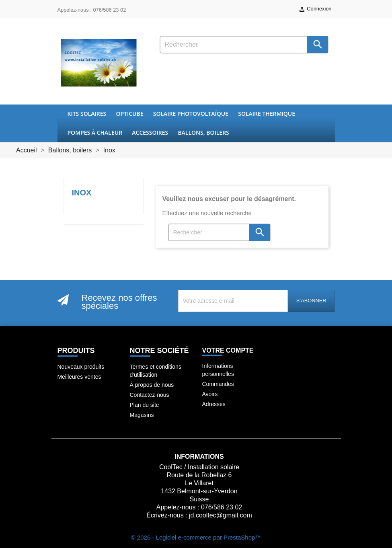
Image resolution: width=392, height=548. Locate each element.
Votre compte (228, 350)
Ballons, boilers (203, 132)
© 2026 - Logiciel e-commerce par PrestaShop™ (196, 537)
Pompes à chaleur (95, 132)
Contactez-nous (150, 395)
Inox (82, 193)
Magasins (142, 415)
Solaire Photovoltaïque (191, 114)
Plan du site (145, 405)
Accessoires (150, 132)
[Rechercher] (244, 45)
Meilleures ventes (79, 377)
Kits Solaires (87, 114)
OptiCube (129, 114)
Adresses (214, 404)
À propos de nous (152, 385)
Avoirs (210, 394)
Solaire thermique (267, 114)
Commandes (218, 384)
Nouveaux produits (81, 367)
